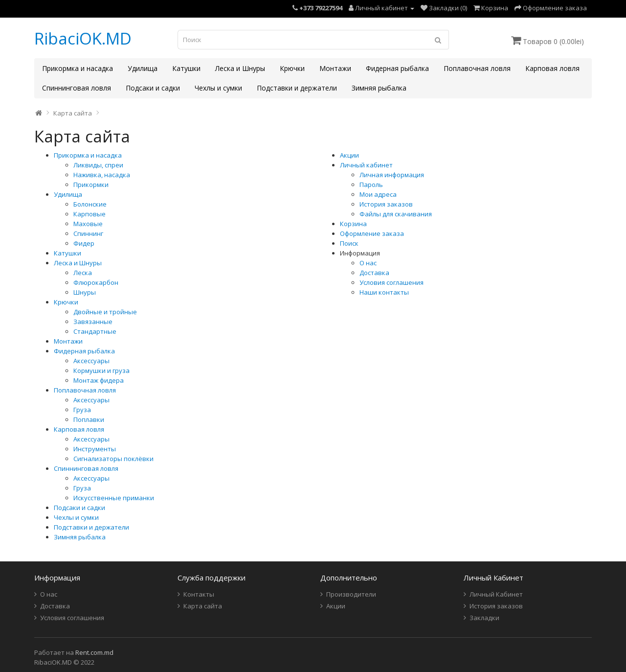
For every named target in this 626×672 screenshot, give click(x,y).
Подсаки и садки (153, 88)
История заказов (386, 204)
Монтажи (335, 68)
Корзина (353, 224)
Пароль (371, 185)
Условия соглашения (391, 282)
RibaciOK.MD (83, 38)
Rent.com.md (94, 652)
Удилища (143, 68)
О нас (368, 263)
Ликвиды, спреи (98, 165)
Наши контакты (384, 292)
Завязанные (93, 322)
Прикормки (91, 185)
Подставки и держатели (297, 88)
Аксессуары (91, 361)
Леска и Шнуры (240, 68)
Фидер (84, 243)
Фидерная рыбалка (397, 68)
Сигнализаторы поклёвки (113, 459)
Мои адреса (378, 194)
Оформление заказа (372, 233)
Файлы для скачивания (396, 214)
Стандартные (95, 331)
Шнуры (85, 292)
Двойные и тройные (105, 312)
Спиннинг (88, 233)
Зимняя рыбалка (379, 88)
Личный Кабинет (496, 594)
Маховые (88, 224)
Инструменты (95, 449)
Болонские (90, 204)
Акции (349, 155)
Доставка (374, 273)
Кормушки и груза (101, 371)
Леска (83, 273)
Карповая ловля (552, 68)
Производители (351, 594)
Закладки (484, 618)
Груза (82, 410)
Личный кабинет (366, 165)
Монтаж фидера (99, 380)
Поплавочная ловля (477, 68)
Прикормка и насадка (78, 68)
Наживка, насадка (102, 175)
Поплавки (89, 419)
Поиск (349, 243)
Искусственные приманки (114, 498)
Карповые (89, 214)
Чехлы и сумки (218, 88)
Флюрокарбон (96, 282)
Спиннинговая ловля (77, 88)
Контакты (199, 594)
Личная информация (392, 175)
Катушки (186, 68)
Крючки (292, 68)
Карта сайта (73, 113)
